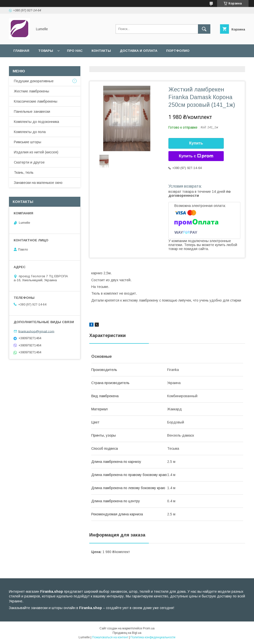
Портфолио (178, 51)
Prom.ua (149, 628)
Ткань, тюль (24, 172)
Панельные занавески (32, 112)
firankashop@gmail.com (36, 331)
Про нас (75, 51)
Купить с (196, 156)
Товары (46, 51)
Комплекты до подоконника (36, 122)
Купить (196, 143)
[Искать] (204, 29)
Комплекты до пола (30, 132)
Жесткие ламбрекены (32, 91)
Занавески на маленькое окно (38, 183)
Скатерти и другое (29, 162)
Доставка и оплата (139, 51)
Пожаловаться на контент (110, 637)
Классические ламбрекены (36, 101)
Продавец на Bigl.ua (127, 633)
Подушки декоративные (34, 81)
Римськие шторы (28, 142)
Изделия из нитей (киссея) (36, 152)
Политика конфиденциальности (153, 637)
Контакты (101, 51)
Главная (21, 51)
